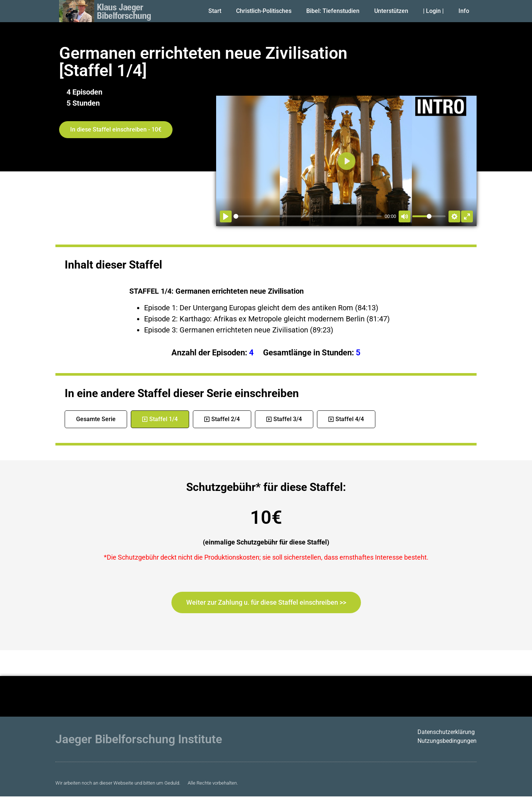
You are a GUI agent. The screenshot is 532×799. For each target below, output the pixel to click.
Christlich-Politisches (264, 11)
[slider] (308, 216)
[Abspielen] (226, 216)
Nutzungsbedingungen (447, 741)
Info (464, 11)
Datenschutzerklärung (446, 732)
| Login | (433, 11)
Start (215, 11)
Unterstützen (391, 11)
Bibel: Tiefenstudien (333, 11)
